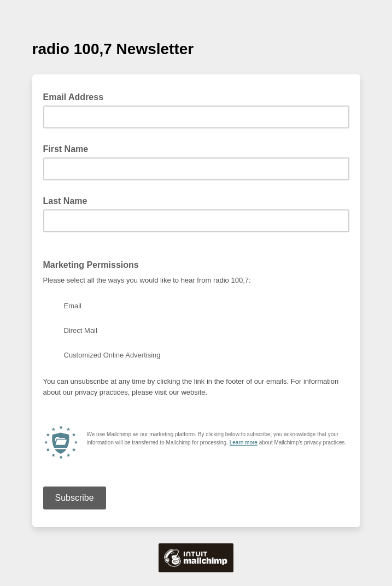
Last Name (65, 201)
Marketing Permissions (91, 265)
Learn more (244, 443)
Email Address (77, 96)
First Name (66, 149)
